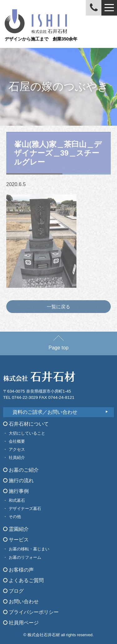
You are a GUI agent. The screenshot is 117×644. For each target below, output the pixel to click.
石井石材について (26, 424)
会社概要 (17, 441)
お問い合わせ (21, 602)
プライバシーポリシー (31, 612)
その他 (15, 517)
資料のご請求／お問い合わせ (45, 412)
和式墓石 (17, 500)
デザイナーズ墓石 (25, 509)
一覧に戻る (58, 307)
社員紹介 (17, 457)
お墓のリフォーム (25, 557)
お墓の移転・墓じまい (29, 549)
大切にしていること (27, 433)
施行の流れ (18, 481)
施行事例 (16, 491)
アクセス (17, 449)
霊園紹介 (16, 529)
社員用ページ (21, 623)
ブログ (13, 591)
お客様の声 (18, 570)
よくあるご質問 (23, 580)
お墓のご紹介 (21, 470)
